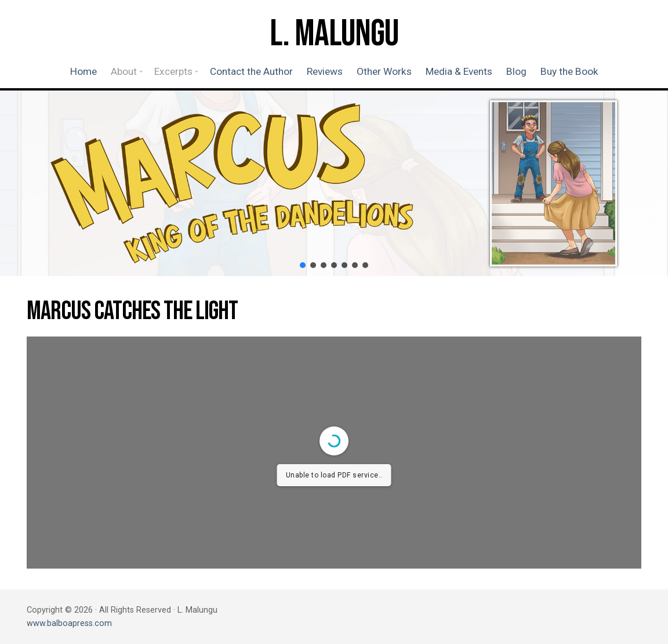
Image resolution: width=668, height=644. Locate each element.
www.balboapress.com (69, 623)
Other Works (384, 71)
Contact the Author (251, 71)
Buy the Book (569, 71)
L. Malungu (334, 34)
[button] (303, 265)
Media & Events (459, 71)
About (124, 71)
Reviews (325, 71)
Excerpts (173, 71)
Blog (516, 71)
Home (83, 71)
